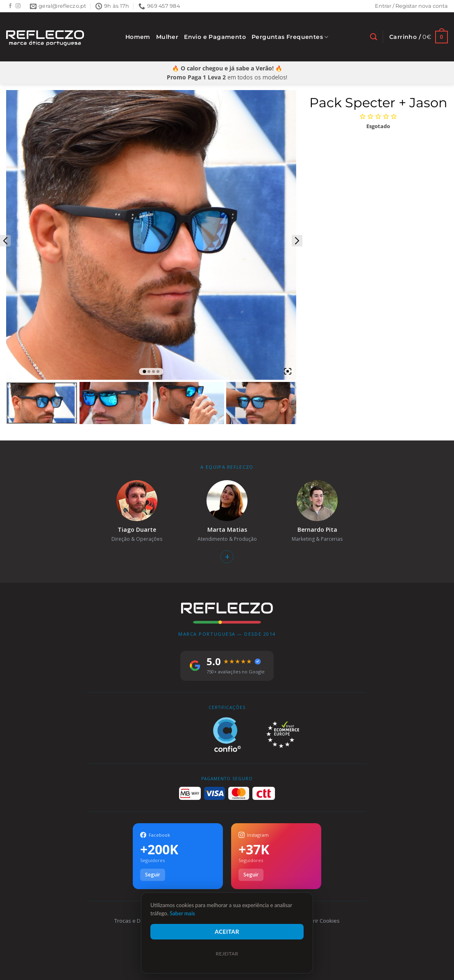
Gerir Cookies (323, 921)
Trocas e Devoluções (140, 921)
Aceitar (227, 931)
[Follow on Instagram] (18, 6)
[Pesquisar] (373, 37)
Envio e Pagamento (215, 37)
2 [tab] (149, 371)
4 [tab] (158, 371)
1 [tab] (144, 372)
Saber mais (182, 913)
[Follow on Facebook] (10, 6)
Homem (138, 37)
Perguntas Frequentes (290, 37)
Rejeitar (227, 954)
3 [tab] (153, 371)
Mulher (167, 37)
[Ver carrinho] (419, 37)
